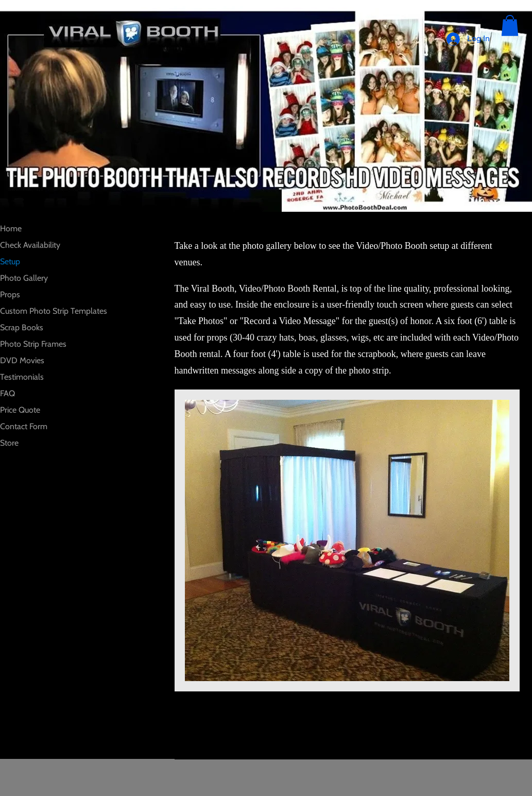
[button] (510, 26)
